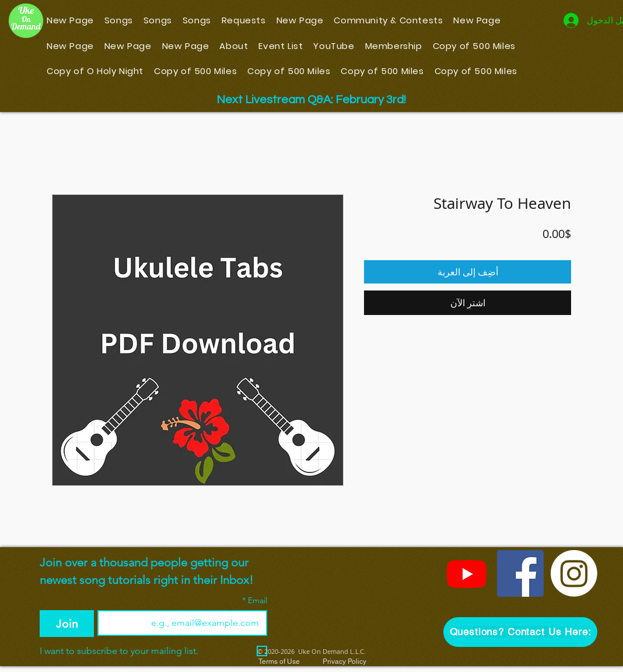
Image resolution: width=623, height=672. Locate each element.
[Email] (186, 623)
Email (255, 601)
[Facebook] (520, 573)
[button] (520, 632)
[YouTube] (467, 573)
